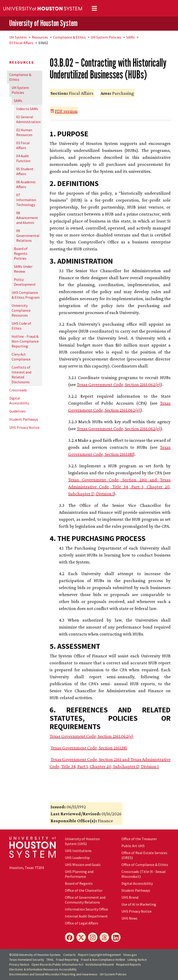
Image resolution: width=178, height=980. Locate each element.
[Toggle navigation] (94, 8)
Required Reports (129, 964)
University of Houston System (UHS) (82, 841)
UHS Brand (130, 897)
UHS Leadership (77, 858)
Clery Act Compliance (21, 357)
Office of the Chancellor (84, 890)
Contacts (70, 955)
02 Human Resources (24, 132)
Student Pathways (24, 419)
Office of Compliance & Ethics (145, 865)
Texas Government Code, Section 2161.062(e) (119, 384)
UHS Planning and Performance (79, 874)
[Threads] (104, 937)
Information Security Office (86, 909)
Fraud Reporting (67, 960)
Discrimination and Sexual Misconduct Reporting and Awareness (53, 974)
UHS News (129, 918)
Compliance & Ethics (69, 37)
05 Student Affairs (25, 171)
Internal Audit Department (86, 916)
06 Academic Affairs (26, 184)
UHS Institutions (78, 851)
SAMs (130, 37)
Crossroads (18, 390)
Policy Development (25, 282)
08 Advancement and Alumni (27, 218)
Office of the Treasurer (139, 839)
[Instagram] (93, 937)
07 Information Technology (26, 200)
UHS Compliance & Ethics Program (26, 295)
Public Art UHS (133, 846)
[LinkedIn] (116, 937)
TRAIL (50, 960)
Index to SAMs (27, 109)
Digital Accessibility (19, 401)
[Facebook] (70, 937)
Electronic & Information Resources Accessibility (43, 969)
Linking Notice (137, 960)
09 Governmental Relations (28, 236)
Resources (40, 37)
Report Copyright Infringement (99, 955)
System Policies (106, 37)
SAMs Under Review (23, 269)
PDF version (66, 111)
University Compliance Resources (21, 310)
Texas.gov (130, 955)
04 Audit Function (23, 158)
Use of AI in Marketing (139, 904)
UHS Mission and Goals (83, 865)
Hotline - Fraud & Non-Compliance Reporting (25, 341)
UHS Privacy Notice (24, 427)
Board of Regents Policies (21, 253)
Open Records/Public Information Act (57, 964)
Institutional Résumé (100, 964)
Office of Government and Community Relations (85, 900)
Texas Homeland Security (27, 960)
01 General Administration (28, 119)
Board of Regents (79, 883)
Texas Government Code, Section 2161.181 (89, 748)
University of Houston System (43, 23)
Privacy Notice (19, 964)
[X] (81, 937)
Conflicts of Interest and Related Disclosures (21, 375)
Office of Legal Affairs (82, 923)
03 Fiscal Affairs (21, 43)
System (18, 37)
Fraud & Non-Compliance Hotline (103, 960)
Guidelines (17, 411)
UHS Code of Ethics (21, 326)
